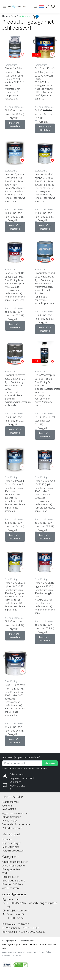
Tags (14, 16)
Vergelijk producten (13, 851)
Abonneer (50, 763)
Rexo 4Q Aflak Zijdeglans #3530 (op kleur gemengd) (45, 176)
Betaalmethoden (12, 817)
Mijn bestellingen (12, 843)
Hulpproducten (11, 877)
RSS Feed (17, 956)
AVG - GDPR (9, 809)
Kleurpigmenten (11, 869)
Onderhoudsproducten (15, 862)
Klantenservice (11, 802)
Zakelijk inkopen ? (12, 828)
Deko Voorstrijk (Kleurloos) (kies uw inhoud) (45, 377)
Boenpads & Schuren (14, 881)
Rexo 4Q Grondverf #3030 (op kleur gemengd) (45, 483)
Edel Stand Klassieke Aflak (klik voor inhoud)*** (45, 70)
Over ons (7, 806)
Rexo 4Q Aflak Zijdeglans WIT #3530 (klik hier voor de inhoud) (15, 585)
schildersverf (25, 16)
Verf (5, 873)
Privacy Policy (10, 821)
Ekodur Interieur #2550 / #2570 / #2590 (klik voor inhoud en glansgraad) (45, 275)
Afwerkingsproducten (14, 866)
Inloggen (7, 839)
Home (5, 16)
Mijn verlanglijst (11, 847)
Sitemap (6, 956)
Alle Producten (11, 888)
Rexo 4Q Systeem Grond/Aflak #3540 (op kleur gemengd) (15, 176)
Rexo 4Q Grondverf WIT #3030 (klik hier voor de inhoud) (15, 687)
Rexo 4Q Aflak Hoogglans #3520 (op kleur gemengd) (45, 585)
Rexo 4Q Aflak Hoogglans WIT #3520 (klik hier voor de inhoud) (15, 275)
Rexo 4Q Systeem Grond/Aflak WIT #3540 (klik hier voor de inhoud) (15, 483)
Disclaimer (32, 952)
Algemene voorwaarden (16, 813)
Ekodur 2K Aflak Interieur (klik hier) (15, 70)
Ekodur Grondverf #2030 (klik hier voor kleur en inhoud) (15, 377)
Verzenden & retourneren (17, 824)
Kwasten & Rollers (13, 884)
